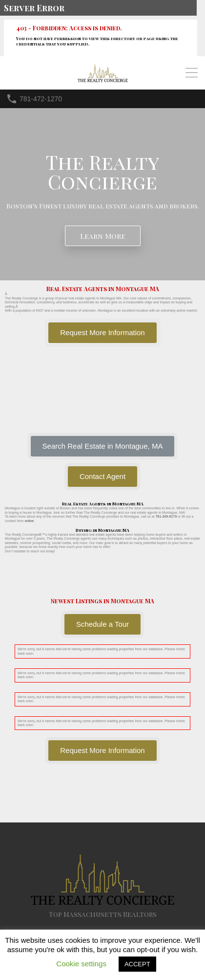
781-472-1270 (41, 99)
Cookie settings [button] (81, 964)
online (29, 521)
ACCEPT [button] (137, 964)
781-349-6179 (166, 516)
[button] (103, 446)
